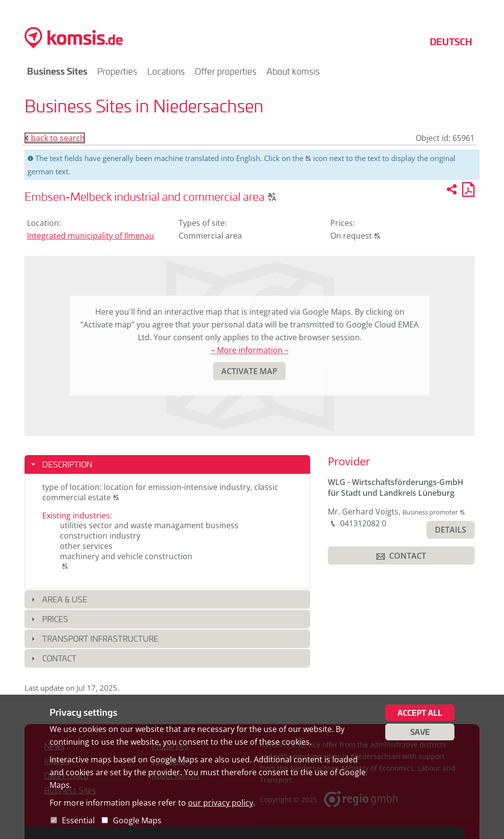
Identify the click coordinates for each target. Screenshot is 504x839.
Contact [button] (59, 658)
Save (420, 732)
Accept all (420, 713)
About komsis (293, 71)
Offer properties (226, 71)
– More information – (250, 351)
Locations (166, 71)
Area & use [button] (65, 599)
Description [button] (67, 464)
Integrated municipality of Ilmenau (91, 236)
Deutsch (451, 41)
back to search (55, 138)
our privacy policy (221, 803)
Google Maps (137, 820)
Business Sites (57, 71)
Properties (117, 71)
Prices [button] (55, 619)
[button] (272, 196)
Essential (78, 820)
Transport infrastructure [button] (100, 638)
